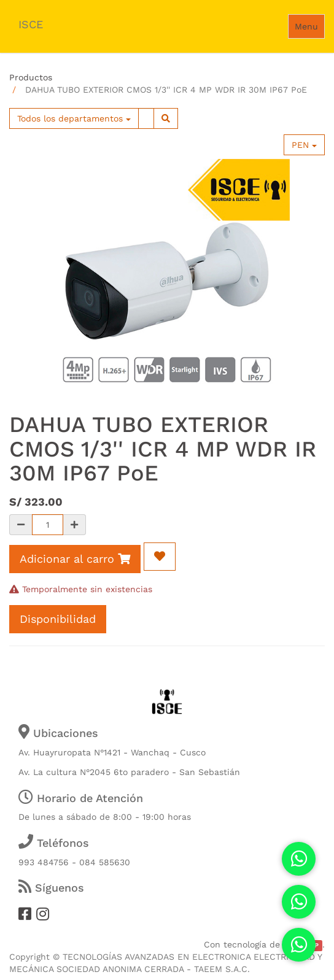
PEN (304, 145)
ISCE (31, 24)
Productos (31, 77)
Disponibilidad (58, 619)
